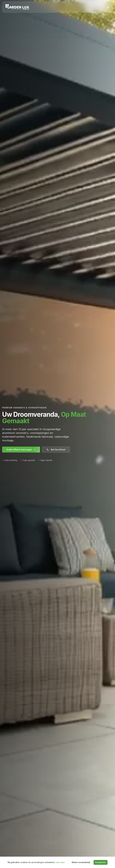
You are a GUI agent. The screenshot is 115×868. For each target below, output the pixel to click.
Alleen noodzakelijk (81, 862)
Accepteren (101, 862)
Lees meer (60, 862)
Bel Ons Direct (56, 450)
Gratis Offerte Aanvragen (21, 450)
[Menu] (108, 7)
